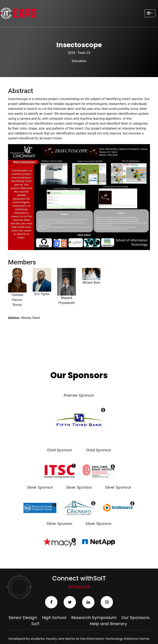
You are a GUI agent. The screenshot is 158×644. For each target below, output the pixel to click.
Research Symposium (94, 618)
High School (54, 618)
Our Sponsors (135, 618)
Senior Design (23, 618)
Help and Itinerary (108, 624)
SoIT (35, 624)
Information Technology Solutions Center (118, 639)
